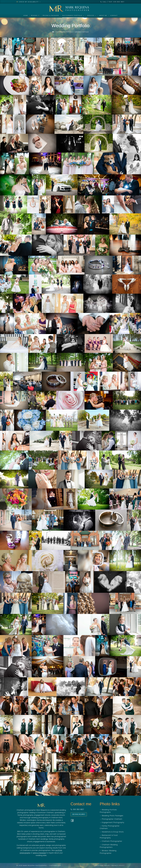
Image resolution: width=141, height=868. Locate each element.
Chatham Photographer (112, 841)
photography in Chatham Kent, (50, 818)
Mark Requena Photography (35, 865)
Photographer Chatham (112, 819)
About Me (103, 15)
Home (26, 15)
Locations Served (102, 865)
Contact (114, 15)
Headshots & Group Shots (113, 832)
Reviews (35, 15)
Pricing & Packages (51, 15)
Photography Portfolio (73, 16)
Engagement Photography (113, 822)
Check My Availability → (29, 2)
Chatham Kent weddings (38, 839)
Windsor (23, 820)
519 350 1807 (77, 809)
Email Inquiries (79, 814)
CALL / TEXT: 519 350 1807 (114, 2)
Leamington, (32, 820)
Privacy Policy (118, 865)
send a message (39, 853)
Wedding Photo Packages (112, 816)
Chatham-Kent (55, 865)
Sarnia (39, 820)
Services (92, 16)
